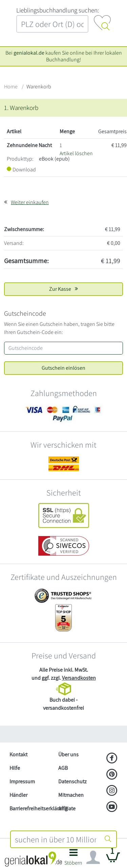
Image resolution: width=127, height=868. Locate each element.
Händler (18, 795)
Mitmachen (71, 795)
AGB (63, 768)
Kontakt (18, 754)
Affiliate (67, 808)
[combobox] (56, 839)
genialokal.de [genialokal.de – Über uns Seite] (29, 53)
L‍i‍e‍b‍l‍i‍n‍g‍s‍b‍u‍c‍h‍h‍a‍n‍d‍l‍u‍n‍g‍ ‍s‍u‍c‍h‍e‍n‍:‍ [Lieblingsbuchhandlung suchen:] (58, 10)
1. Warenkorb (21, 108)
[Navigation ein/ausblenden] (93, 858)
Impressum (22, 781)
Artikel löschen (76, 153)
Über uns (68, 754)
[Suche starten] (108, 839)
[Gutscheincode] (63, 348)
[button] (74, 859)
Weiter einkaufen (30, 202)
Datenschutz (72, 781)
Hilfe (15, 768)
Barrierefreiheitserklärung (31, 808)
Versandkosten (79, 678)
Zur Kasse (63, 289)
